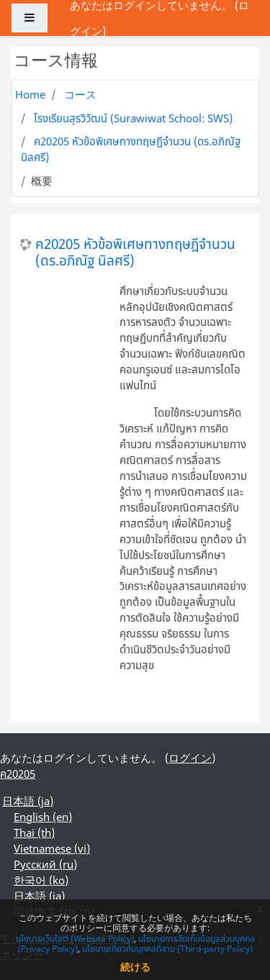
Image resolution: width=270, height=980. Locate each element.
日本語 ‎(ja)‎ (28, 801)
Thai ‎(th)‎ (34, 832)
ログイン (190, 758)
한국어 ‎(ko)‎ (41, 880)
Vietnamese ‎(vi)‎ (52, 848)
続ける (135, 967)
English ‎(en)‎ (43, 817)
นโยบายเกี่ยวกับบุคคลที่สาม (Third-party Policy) (167, 949)
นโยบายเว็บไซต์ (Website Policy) (75, 939)
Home (30, 94)
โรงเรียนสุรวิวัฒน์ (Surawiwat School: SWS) (133, 118)
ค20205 (18, 773)
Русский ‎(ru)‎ (45, 864)
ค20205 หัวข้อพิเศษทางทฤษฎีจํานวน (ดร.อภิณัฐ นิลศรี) (135, 252)
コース (80, 94)
